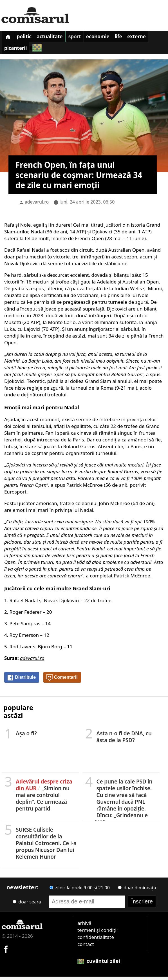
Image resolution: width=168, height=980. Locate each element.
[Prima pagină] (9, 37)
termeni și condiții (98, 933)
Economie (111, 38)
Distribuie (21, 681)
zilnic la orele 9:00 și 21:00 (80, 891)
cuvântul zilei (99, 964)
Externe (15, 51)
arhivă (84, 926)
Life (135, 38)
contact (86, 947)
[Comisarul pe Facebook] (6, 952)
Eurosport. (16, 495)
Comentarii (62, 681)
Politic (29, 38)
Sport (85, 38)
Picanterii (44, 51)
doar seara (27, 905)
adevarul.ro (37, 205)
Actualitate (57, 38)
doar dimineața (137, 891)
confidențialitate (96, 940)
